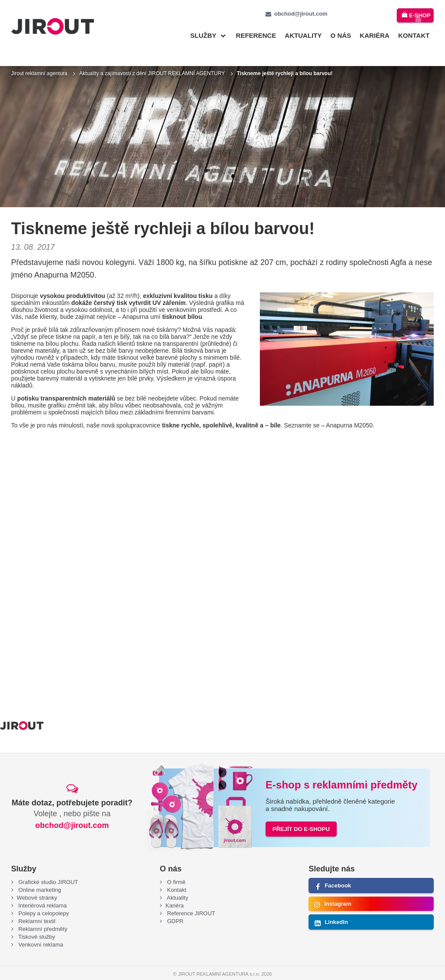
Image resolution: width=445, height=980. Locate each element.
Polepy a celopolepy (43, 899)
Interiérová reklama (42, 892)
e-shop (418, 14)
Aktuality (303, 35)
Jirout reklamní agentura (39, 60)
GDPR (174, 907)
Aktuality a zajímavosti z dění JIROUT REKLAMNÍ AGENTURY (152, 60)
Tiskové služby (36, 923)
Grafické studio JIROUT (48, 868)
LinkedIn (336, 908)
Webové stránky (37, 884)
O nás (341, 35)
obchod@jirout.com (301, 14)
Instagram (338, 890)
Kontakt (414, 35)
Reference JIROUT (190, 899)
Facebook (338, 872)
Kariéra (375, 35)
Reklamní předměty (42, 915)
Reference (256, 35)
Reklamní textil (36, 907)
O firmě (176, 868)
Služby (203, 35)
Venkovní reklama (40, 931)
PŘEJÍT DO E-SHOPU (301, 815)
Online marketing (39, 876)
